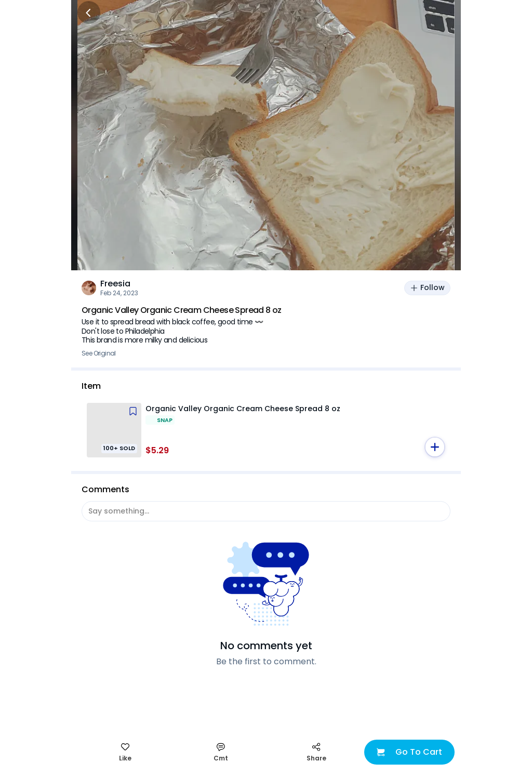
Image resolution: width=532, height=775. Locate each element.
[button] (435, 447)
